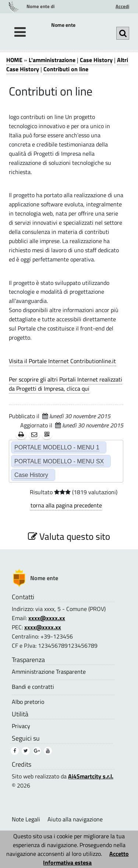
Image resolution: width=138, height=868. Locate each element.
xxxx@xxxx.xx (47, 618)
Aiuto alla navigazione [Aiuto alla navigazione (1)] (75, 819)
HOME (14, 60)
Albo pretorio (28, 702)
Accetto (119, 854)
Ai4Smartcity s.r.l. (91, 776)
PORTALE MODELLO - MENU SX (59, 461)
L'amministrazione (52, 60)
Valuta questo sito (69, 536)
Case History (96, 60)
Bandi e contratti (33, 687)
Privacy (21, 726)
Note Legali (26, 819)
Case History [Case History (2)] (31, 475)
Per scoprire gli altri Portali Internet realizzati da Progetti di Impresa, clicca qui (66, 384)
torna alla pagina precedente (66, 505)
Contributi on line (66, 69)
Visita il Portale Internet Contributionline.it (62, 361)
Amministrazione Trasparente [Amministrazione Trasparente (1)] (49, 672)
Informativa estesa (67, 862)
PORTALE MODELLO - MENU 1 (57, 447)
